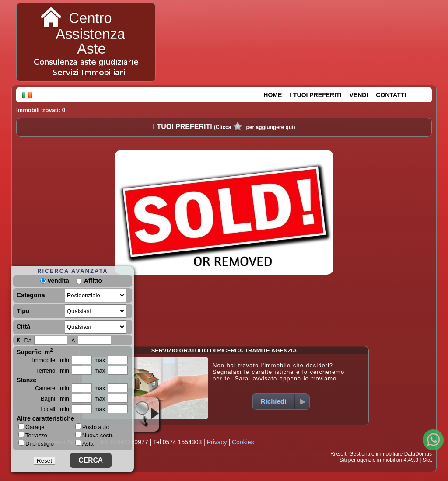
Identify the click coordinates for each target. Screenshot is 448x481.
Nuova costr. (94, 435)
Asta (84, 444)
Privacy (217, 442)
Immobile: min (51, 360)
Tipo (23, 311)
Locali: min (55, 409)
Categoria (31, 295)
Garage (31, 427)
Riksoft (338, 454)
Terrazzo (33, 435)
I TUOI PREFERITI (315, 95)
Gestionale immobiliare (376, 454)
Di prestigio (36, 443)
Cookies (243, 442)
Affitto (93, 281)
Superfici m (35, 351)
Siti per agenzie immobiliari (371, 460)
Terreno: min (52, 371)
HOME (273, 95)
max (100, 360)
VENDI (359, 95)
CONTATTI (391, 95)
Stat (427, 460)
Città (23, 327)
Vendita (55, 281)
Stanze (26, 380)
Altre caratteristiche (45, 418)
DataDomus (418, 454)
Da (28, 340)
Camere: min (52, 388)
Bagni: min (55, 399)
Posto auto (92, 427)
